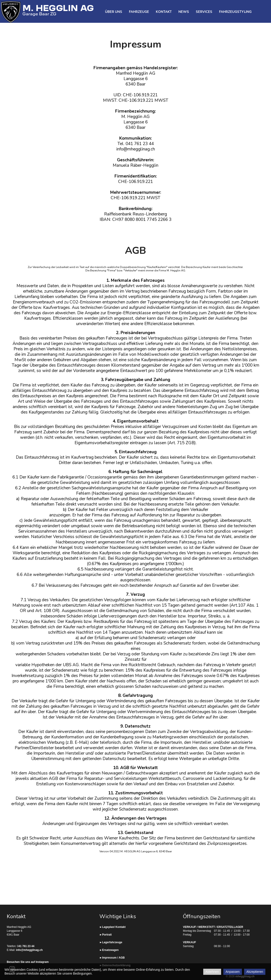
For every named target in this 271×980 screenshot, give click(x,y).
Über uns (114, 12)
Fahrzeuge (139, 12)
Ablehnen (212, 972)
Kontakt (164, 12)
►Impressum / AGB (112, 958)
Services (204, 12)
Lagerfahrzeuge (112, 942)
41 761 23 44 (26, 946)
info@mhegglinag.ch (29, 950)
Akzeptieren (255, 972)
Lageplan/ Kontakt (114, 927)
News (184, 12)
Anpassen (233, 972)
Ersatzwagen (110, 950)
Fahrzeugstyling (235, 12)
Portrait (107, 935)
